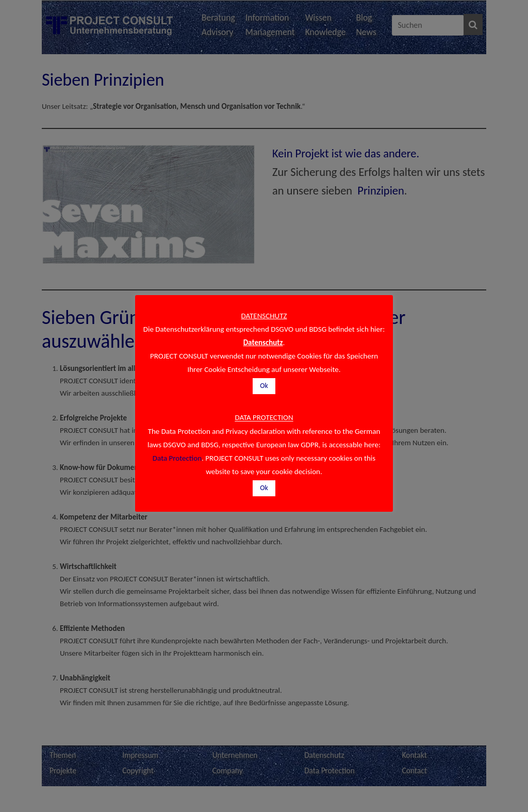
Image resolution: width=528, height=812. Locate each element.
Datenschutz (263, 343)
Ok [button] (264, 386)
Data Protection (177, 458)
